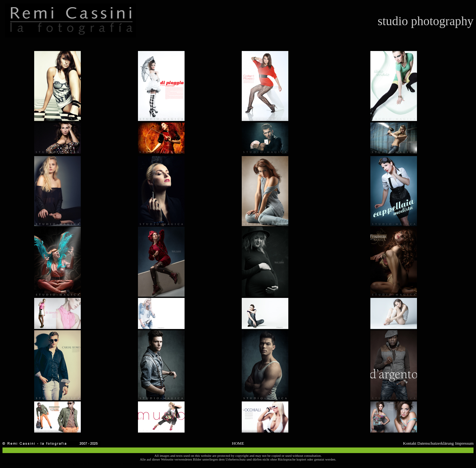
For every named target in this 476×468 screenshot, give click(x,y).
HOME (238, 443)
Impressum (464, 443)
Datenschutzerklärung (435, 443)
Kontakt (410, 443)
